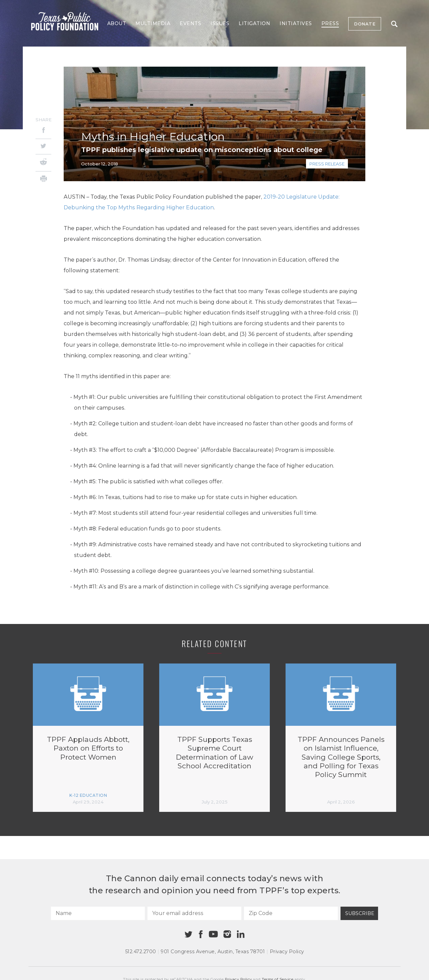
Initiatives (296, 23)
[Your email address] (194, 913)
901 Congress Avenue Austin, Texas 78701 (213, 952)
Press (330, 23)
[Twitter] (43, 147)
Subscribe (360, 913)
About (117, 23)
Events (190, 23)
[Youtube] (213, 934)
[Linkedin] (241, 934)
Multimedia (153, 23)
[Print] (43, 180)
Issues (220, 23)
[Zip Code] (291, 913)
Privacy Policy (287, 952)
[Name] (98, 913)
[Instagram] (227, 934)
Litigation (254, 23)
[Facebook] (43, 131)
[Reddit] (43, 163)
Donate (365, 24)
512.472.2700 (141, 952)
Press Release (327, 164)
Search (394, 24)
